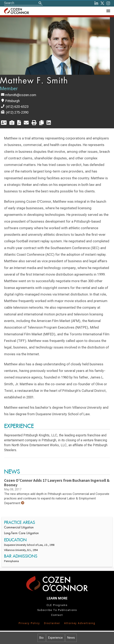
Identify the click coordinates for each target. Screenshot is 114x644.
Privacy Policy (29, 623)
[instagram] (108, 3)
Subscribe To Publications (57, 610)
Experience (55, 638)
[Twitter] (102, 3)
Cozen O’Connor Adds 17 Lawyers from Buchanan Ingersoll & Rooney (57, 483)
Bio (42, 638)
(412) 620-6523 (17, 107)
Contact (57, 615)
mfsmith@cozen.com (21, 95)
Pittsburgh (12, 101)
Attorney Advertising (80, 623)
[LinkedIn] (96, 3)
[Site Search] (23, 3)
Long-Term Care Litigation (21, 533)
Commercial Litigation (19, 528)
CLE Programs (57, 605)
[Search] (40, 3)
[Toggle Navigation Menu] (108, 11)
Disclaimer (52, 623)
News (71, 638)
